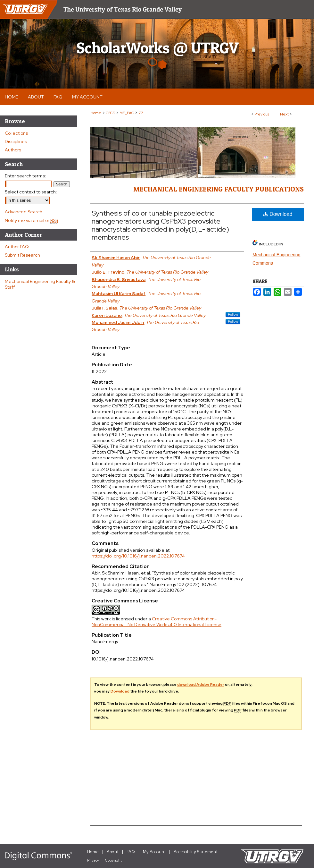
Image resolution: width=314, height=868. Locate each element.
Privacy (93, 860)
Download (278, 214)
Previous (262, 114)
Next (284, 114)
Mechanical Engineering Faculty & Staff (40, 284)
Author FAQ (17, 247)
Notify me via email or (31, 220)
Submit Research (22, 255)
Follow (233, 314)
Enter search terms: (25, 176)
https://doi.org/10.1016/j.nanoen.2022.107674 (138, 556)
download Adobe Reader (201, 685)
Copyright (113, 860)
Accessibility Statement (196, 852)
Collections (16, 133)
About (113, 852)
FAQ (131, 852)
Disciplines (16, 141)
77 (141, 113)
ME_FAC (127, 113)
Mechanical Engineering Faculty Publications (219, 189)
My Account (154, 852)
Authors (13, 150)
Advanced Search (24, 212)
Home (96, 113)
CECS (110, 113)
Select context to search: (31, 192)
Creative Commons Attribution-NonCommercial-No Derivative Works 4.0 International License (157, 622)
